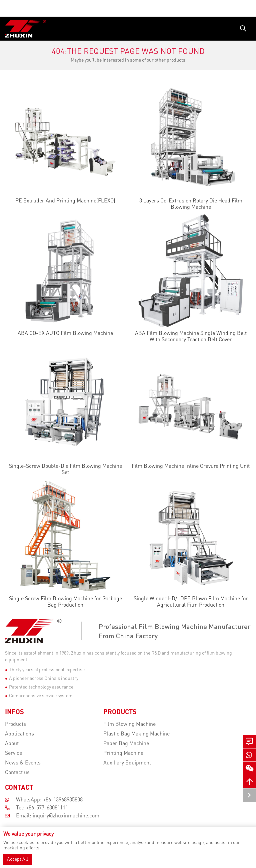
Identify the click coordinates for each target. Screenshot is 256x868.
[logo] (25, 29)
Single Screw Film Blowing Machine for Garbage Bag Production (65, 602)
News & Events (23, 763)
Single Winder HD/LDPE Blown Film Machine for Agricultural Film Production (191, 602)
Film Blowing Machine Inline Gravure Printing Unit (191, 466)
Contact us (17, 773)
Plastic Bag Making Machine (136, 734)
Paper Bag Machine (126, 744)
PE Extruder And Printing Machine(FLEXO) (65, 201)
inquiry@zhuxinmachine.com (66, 816)
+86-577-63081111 (47, 808)
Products (15, 724)
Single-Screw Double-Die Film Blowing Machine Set (65, 470)
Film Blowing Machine (129, 724)
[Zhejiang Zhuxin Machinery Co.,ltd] (42, 631)
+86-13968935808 (63, 800)
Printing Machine (123, 753)
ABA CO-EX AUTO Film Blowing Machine (65, 334)
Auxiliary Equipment (127, 763)
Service (13, 753)
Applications (19, 734)
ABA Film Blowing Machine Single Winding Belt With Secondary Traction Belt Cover (191, 337)
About (12, 744)
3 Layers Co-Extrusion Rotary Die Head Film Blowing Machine (191, 204)
